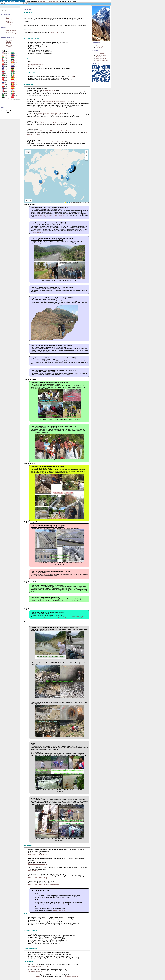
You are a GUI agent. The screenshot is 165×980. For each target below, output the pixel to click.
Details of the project (45, 217)
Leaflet (67, 202)
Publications (9, 23)
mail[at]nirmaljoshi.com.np (36, 64)
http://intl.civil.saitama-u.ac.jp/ (38, 855)
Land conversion (101, 54)
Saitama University (67, 131)
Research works (11, 31)
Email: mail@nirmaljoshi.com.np (48, 1)
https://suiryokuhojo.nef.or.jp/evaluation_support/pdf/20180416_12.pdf (63, 617)
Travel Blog (9, 32)
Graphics (8, 21)
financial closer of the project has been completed (52, 215)
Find (28, 152)
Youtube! (8, 44)
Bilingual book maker (103, 60)
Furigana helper (101, 55)
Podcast (8, 24)
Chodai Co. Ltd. (55, 33)
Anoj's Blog (100, 46)
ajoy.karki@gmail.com (35, 971)
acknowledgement (63, 904)
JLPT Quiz (99, 57)
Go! (26, 3)
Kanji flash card (101, 59)
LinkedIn (8, 42)
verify (73, 77)
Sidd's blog (99, 47)
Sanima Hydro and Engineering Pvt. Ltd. (57, 102)
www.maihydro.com (36, 232)
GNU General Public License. (70, 976)
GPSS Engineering (49, 90)
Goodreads (9, 45)
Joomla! (38, 976)
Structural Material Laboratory (50, 131)
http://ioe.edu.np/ (34, 871)
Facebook (9, 40)
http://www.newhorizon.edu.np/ (38, 878)
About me (9, 20)
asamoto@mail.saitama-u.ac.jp (38, 966)
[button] (56, 173)
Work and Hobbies (11, 34)
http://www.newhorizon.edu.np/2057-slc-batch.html (44, 885)
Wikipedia (9, 47)
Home (7, 18)
